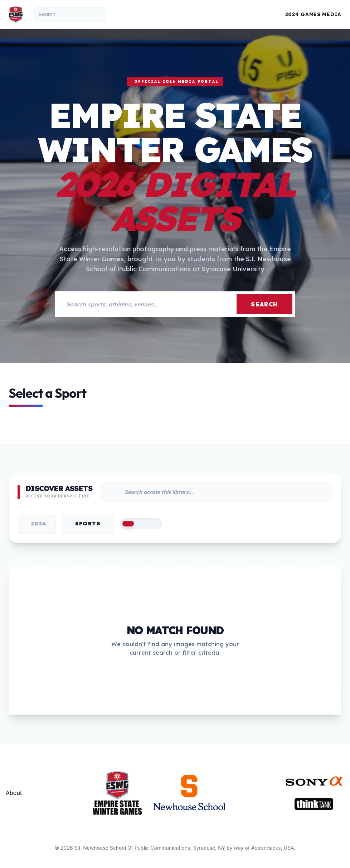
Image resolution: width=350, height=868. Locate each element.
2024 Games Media (313, 14)
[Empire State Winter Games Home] (16, 14)
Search (264, 304)
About (14, 793)
